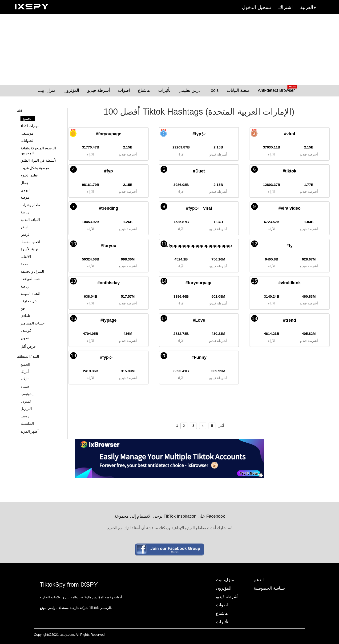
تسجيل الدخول (257, 7)
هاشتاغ (144, 90)
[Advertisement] (169, 49)
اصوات (124, 90)
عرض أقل (28, 346)
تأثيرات (164, 90)
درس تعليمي (190, 90)
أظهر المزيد (29, 431)
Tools (214, 90)
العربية (308, 7)
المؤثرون (71, 90)
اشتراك (286, 7)
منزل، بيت (46, 90)
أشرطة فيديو (99, 90)
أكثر (221, 426)
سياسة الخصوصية (269, 588)
